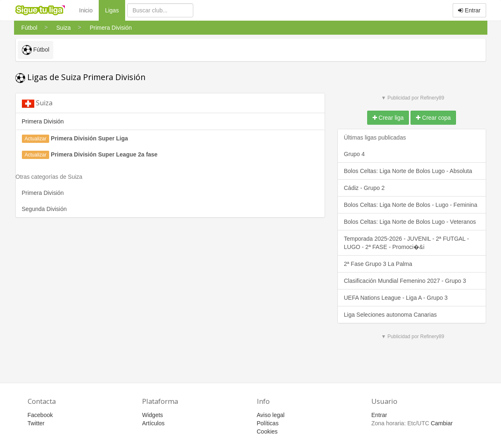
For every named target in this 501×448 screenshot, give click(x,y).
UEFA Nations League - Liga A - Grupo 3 (396, 298)
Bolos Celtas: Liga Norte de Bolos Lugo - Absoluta (408, 171)
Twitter (36, 423)
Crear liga (388, 118)
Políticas (268, 423)
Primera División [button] (43, 121)
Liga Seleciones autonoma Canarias (391, 315)
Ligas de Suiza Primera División (80, 77)
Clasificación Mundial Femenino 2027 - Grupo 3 (405, 281)
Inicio (86, 10)
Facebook (40, 415)
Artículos (153, 423)
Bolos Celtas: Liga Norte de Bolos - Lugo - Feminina (411, 205)
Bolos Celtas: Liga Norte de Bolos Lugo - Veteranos (410, 222)
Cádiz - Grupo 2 (364, 188)
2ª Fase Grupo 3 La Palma (378, 264)
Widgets (153, 415)
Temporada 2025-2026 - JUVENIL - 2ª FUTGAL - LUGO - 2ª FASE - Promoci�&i (407, 243)
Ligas (115, 10)
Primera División (43, 193)
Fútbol (36, 50)
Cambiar (442, 423)
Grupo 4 (355, 154)
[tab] (170, 103)
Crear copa (433, 118)
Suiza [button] (37, 103)
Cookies (267, 431)
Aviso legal (271, 415)
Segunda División (44, 209)
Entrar (469, 10)
